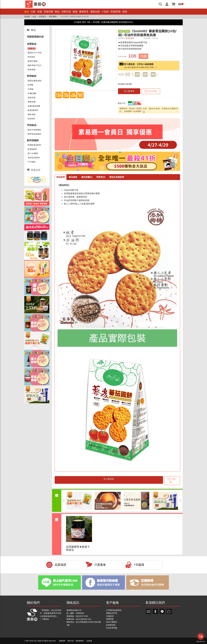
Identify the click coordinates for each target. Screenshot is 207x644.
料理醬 (30, 85)
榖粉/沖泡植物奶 (34, 130)
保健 (40, 12)
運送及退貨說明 (117, 177)
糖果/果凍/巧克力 (35, 65)
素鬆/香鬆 (32, 115)
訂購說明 (110, 616)
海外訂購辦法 (112, 622)
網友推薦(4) (87, 177)
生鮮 (33, 12)
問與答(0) (101, 177)
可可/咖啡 (32, 162)
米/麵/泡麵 (32, 93)
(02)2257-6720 (82, 616)
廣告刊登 (71, 641)
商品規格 (73, 177)
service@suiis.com (83, 619)
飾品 (57, 12)
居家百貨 (66, 12)
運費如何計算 (112, 613)
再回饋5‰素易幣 (125, 84)
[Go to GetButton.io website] (201, 641)
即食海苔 (31, 57)
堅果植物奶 (32, 149)
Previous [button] (63, 501)
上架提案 (89, 641)
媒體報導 (62, 641)
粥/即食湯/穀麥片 (35, 134)
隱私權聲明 (80, 641)
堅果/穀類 (32, 70)
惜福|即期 (115, 12)
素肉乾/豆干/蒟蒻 (35, 53)
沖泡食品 (32, 125)
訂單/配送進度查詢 (114, 610)
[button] (114, 32)
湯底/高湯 (32, 98)
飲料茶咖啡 (33, 140)
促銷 (125, 12)
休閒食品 (32, 44)
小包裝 (105, 12)
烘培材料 (31, 119)
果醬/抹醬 (32, 102)
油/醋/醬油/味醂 (34, 106)
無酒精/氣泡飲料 (34, 145)
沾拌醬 (30, 89)
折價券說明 (111, 625)
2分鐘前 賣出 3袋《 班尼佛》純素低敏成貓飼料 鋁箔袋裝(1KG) (103, 22)
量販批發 (95, 12)
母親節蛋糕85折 (35, 37)
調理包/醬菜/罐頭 (35, 81)
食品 (27, 12)
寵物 (75, 12)
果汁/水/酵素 (33, 153)
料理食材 (32, 76)
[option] (79, 501)
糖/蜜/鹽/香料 (33, 110)
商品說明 (61, 177)
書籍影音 (84, 12)
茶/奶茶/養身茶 (34, 158)
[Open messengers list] (201, 636)
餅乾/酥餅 (32, 49)
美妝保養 (48, 12)
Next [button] (181, 501)
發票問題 (110, 619)
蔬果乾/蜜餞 (32, 61)
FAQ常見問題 (112, 628)
